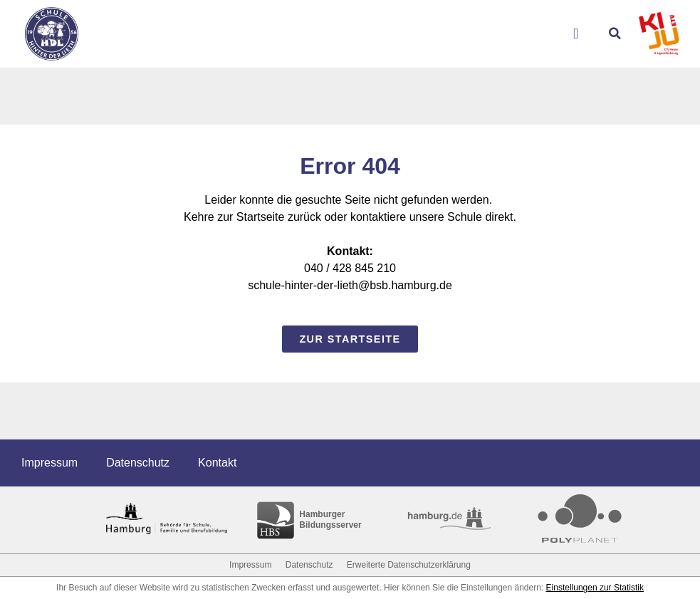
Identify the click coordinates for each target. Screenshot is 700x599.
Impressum (49, 463)
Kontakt (217, 463)
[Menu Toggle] (581, 33)
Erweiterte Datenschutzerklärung (409, 565)
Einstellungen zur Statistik (595, 588)
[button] (615, 33)
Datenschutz (138, 463)
